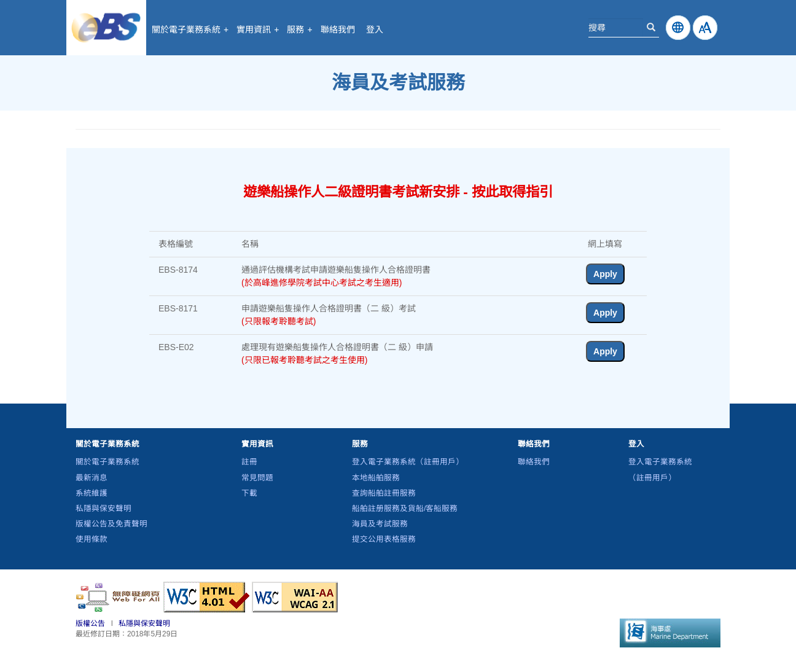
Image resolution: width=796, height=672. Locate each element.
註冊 (249, 462)
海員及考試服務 (380, 524)
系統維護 (92, 493)
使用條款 (92, 539)
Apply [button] (605, 274)
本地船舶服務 (376, 478)
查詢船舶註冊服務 (384, 493)
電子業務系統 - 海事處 (106, 28)
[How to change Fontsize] (705, 28)
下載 (249, 493)
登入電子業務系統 (408, 462)
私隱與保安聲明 (103, 509)
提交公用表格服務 (384, 539)
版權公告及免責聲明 (111, 524)
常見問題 (257, 478)
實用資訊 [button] (258, 29)
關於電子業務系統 (107, 462)
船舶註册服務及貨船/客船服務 (405, 509)
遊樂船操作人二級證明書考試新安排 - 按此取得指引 (398, 192)
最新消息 (92, 478)
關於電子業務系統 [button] (190, 29)
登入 (375, 29)
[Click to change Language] (678, 28)
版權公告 (90, 623)
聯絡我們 (338, 29)
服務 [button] (299, 29)
